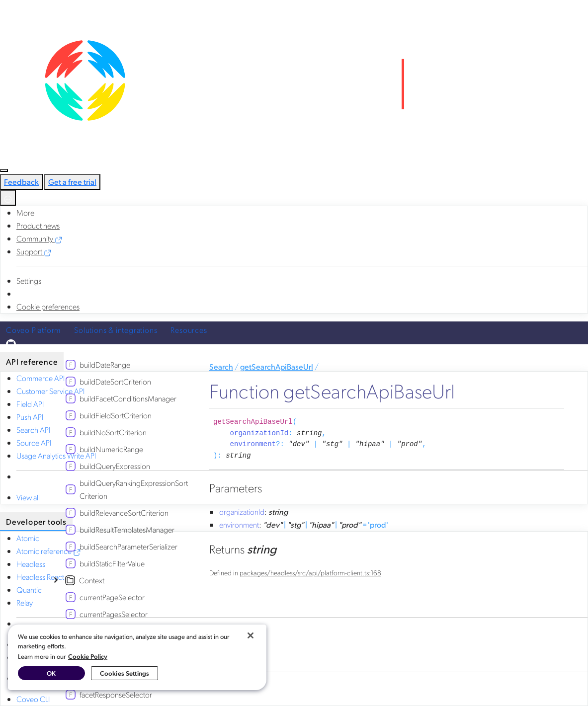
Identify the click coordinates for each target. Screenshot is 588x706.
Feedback (21, 182)
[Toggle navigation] (4, 170)
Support (34, 251)
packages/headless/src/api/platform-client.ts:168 (310, 572)
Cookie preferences (48, 306)
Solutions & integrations (116, 330)
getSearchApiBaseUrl (277, 366)
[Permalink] (258, 456)
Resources (189, 330)
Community (40, 238)
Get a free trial (72, 182)
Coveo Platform (33, 330)
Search (221, 366)
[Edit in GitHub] (294, 344)
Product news (38, 225)
